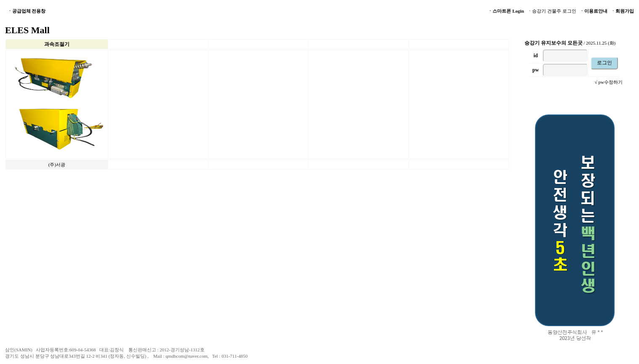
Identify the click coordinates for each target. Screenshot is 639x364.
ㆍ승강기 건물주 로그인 (552, 11)
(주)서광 (57, 165)
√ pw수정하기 (609, 82)
